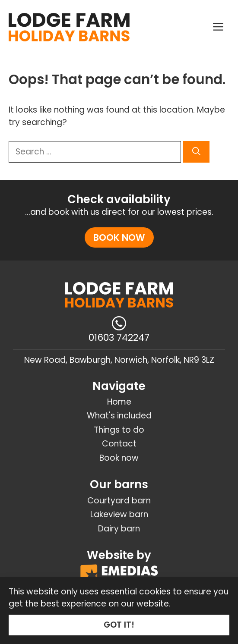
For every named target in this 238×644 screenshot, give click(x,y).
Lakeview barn (119, 514)
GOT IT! (119, 625)
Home (119, 402)
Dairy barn (119, 529)
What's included (119, 416)
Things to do (119, 430)
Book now (119, 237)
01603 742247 (119, 338)
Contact (119, 444)
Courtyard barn (119, 501)
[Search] (196, 152)
